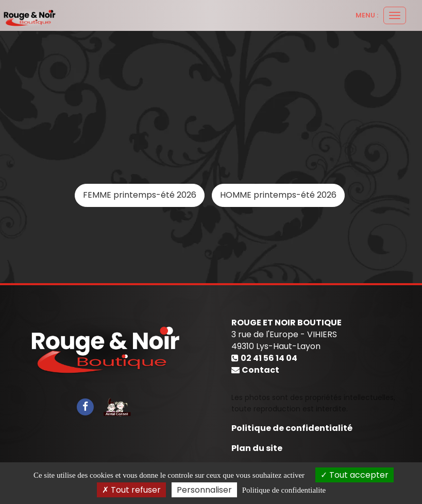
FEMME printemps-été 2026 (140, 195)
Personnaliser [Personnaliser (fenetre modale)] (204, 490)
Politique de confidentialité (292, 428)
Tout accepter (355, 475)
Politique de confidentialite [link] (284, 490)
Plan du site (257, 448)
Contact (260, 370)
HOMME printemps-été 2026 (278, 195)
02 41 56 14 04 (269, 358)
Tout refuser (131, 490)
